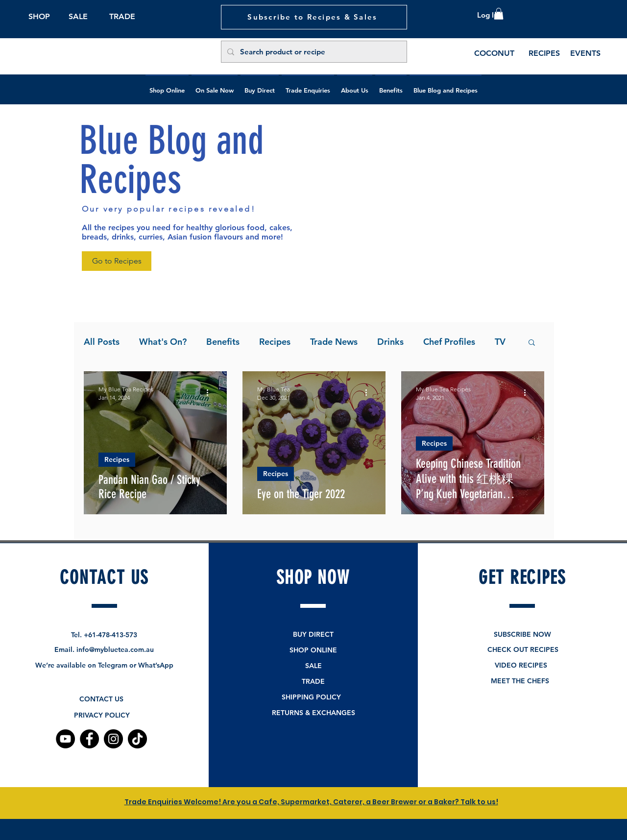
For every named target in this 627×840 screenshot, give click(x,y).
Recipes (275, 342)
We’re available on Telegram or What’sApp (104, 665)
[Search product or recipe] (313, 52)
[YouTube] (65, 739)
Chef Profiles (449, 342)
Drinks (390, 342)
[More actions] (211, 393)
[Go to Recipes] (117, 261)
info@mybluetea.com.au (115, 649)
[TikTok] (137, 739)
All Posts (102, 342)
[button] (499, 14)
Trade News (334, 342)
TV (500, 342)
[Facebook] (89, 739)
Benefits (223, 342)
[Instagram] (113, 739)
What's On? (163, 342)
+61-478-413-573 (110, 635)
